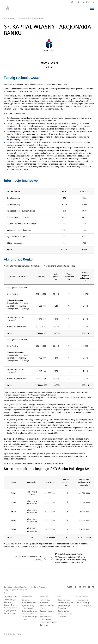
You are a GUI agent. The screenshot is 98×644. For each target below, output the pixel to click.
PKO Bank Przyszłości (84, 606)
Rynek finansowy (28, 606)
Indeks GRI (62, 617)
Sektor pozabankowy (29, 611)
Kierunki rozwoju (82, 600)
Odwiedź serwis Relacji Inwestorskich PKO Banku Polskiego (25, 587)
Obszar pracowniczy (65, 614)
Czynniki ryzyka (27, 614)
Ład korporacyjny (64, 606)
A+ (87, 2)
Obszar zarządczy (64, 600)
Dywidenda (44, 625)
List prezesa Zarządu (11, 597)
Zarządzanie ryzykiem (66, 603)
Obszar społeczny (64, 611)
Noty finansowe (9, 18)
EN (93, 2)
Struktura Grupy (10, 605)
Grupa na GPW (45, 620)
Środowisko (62, 608)
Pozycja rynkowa (10, 611)
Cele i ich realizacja (83, 603)
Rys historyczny (10, 614)
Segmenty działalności (12, 608)
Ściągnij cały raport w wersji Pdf (15, 590)
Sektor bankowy (28, 608)
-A (84, 2)
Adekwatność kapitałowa (49, 622)
